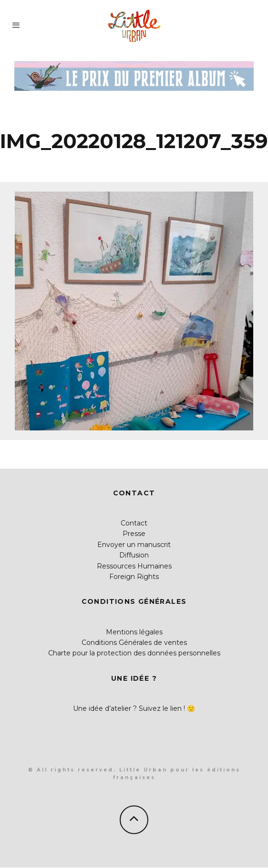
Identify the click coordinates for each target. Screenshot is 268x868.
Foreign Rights (134, 577)
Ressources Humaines (134, 566)
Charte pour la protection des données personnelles (134, 653)
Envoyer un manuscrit (134, 545)
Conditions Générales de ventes (134, 643)
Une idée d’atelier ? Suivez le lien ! (129, 708)
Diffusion (134, 555)
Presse (134, 534)
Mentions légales (134, 632)
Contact (134, 523)
